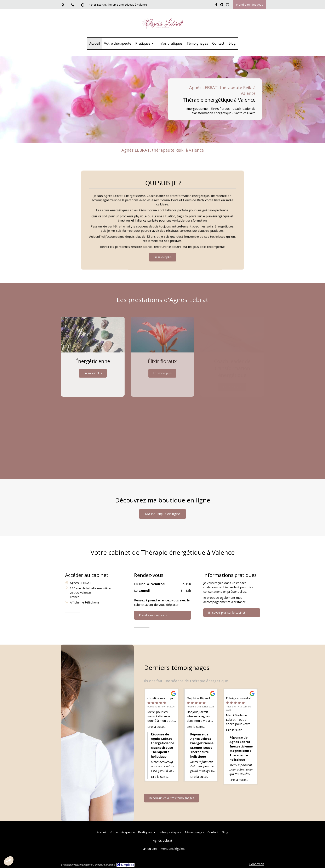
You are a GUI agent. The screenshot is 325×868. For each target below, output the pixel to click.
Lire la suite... (156, 727)
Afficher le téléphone (85, 602)
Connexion (257, 864)
